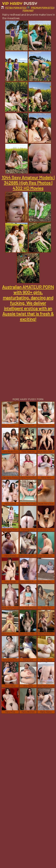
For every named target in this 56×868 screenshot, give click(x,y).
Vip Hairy (20, 3)
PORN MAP (28, 10)
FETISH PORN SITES (14, 8)
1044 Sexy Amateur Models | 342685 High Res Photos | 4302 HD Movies (28, 183)
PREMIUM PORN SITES (41, 8)
